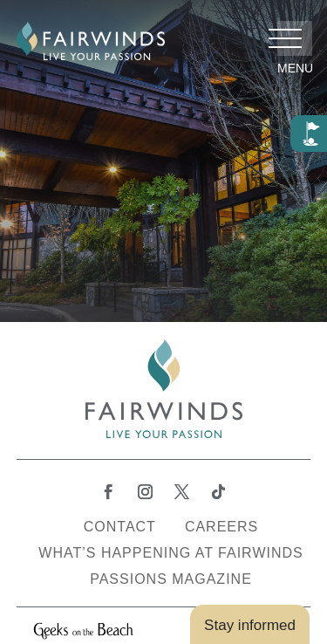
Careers (221, 528)
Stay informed (250, 625)
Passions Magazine (171, 580)
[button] (295, 38)
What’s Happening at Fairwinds (170, 554)
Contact (120, 528)
